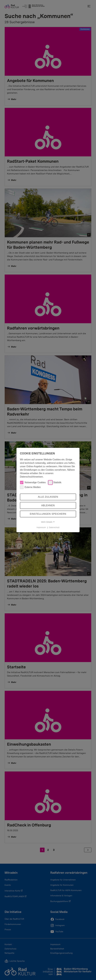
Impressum (41, 527)
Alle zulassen (48, 497)
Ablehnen (48, 505)
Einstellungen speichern (48, 514)
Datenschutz (54, 527)
